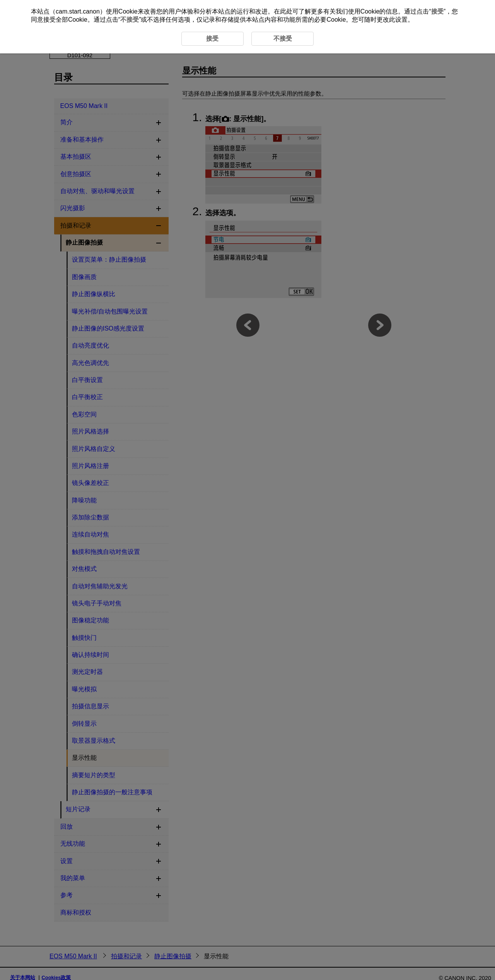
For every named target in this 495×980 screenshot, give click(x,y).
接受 (437, 11)
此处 (286, 11)
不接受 (130, 20)
